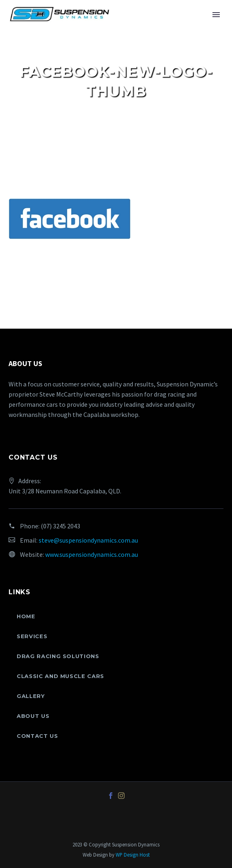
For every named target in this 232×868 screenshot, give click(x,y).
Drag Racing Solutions (58, 656)
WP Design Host (133, 855)
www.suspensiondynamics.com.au (92, 554)
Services (32, 636)
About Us (33, 716)
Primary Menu (216, 15)
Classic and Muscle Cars (60, 676)
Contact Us (37, 736)
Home (26, 616)
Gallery (31, 696)
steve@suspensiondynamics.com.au (88, 540)
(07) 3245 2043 (60, 526)
